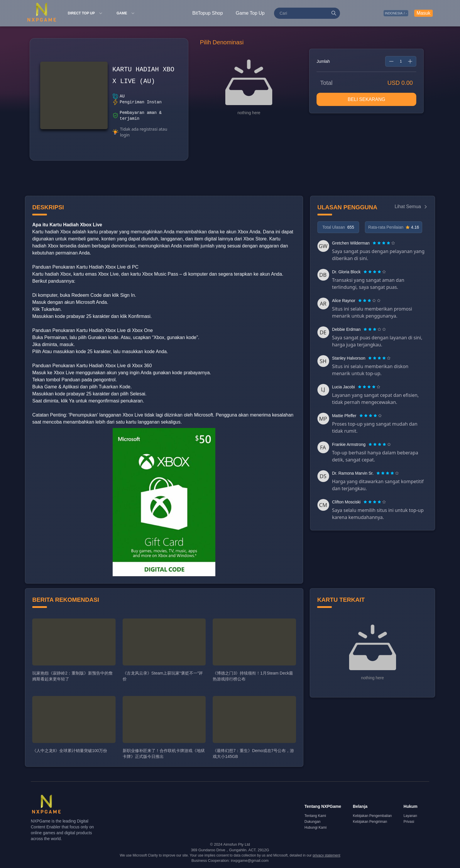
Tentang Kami (315, 816)
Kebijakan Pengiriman (370, 822)
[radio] (375, 243)
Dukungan (313, 822)
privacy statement (327, 855)
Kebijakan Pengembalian (372, 816)
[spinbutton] (401, 61)
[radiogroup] (384, 243)
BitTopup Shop (208, 13)
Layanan (410, 816)
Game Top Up (250, 13)
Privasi (409, 822)
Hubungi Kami (316, 827)
